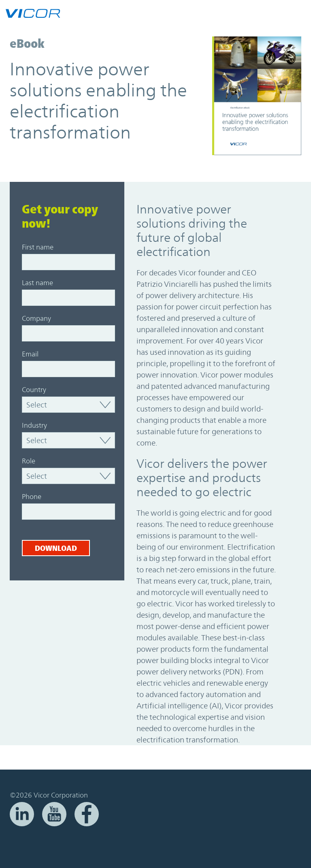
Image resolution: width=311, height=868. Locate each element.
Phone (32, 497)
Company (36, 318)
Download (56, 548)
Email (30, 354)
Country (34, 390)
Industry (34, 425)
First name (38, 247)
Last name (37, 283)
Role (29, 461)
